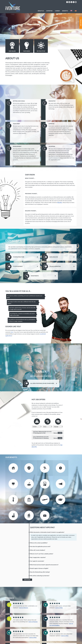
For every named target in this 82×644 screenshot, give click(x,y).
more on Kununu (24, 587)
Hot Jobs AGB (65, 642)
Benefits (60, 202)
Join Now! (27, 559)
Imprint (57, 642)
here (12, 332)
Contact (50, 642)
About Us (41, 11)
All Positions (44, 383)
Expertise (49, 11)
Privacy (74, 642)
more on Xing (59, 587)
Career (57, 11)
